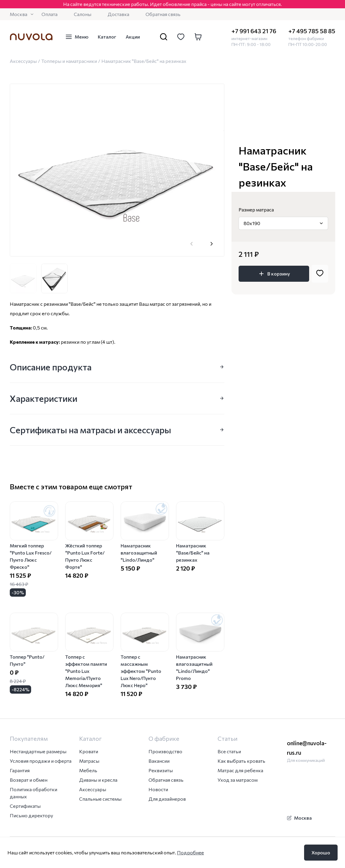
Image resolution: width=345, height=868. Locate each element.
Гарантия (20, 770)
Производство (165, 751)
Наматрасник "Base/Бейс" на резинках (193, 553)
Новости (158, 789)
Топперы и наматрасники (69, 61)
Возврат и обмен (29, 780)
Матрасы (89, 761)
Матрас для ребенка (240, 770)
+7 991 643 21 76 (254, 31)
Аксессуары (23, 61)
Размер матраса (256, 210)
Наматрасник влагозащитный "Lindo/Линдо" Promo (194, 667)
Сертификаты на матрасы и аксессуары (117, 430)
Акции (133, 37)
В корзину (274, 274)
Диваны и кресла (98, 780)
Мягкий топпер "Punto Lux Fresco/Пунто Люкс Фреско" (31, 556)
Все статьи (229, 751)
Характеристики (117, 398)
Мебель (88, 770)
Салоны (83, 14)
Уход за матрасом (238, 780)
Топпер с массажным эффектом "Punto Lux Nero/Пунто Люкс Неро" (141, 671)
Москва (22, 14)
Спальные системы (100, 799)
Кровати (89, 751)
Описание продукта (117, 367)
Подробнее (190, 852)
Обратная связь (163, 14)
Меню (77, 37)
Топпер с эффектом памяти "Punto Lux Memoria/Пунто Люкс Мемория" (86, 671)
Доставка (118, 14)
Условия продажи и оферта (41, 761)
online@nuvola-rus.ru (307, 748)
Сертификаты (25, 806)
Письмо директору (31, 815)
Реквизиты (161, 770)
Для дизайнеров (167, 799)
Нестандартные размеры (38, 751)
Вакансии (159, 761)
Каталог (107, 37)
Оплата (49, 14)
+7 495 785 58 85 (312, 31)
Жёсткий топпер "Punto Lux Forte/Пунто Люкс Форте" (85, 556)
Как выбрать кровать (241, 761)
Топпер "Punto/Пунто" (27, 660)
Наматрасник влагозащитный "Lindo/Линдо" (139, 553)
